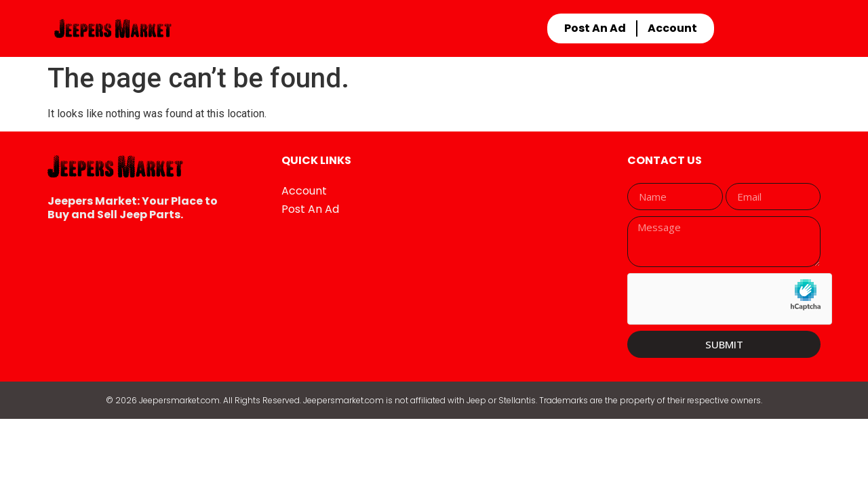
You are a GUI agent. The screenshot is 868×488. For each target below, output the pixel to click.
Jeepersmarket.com (179, 400)
